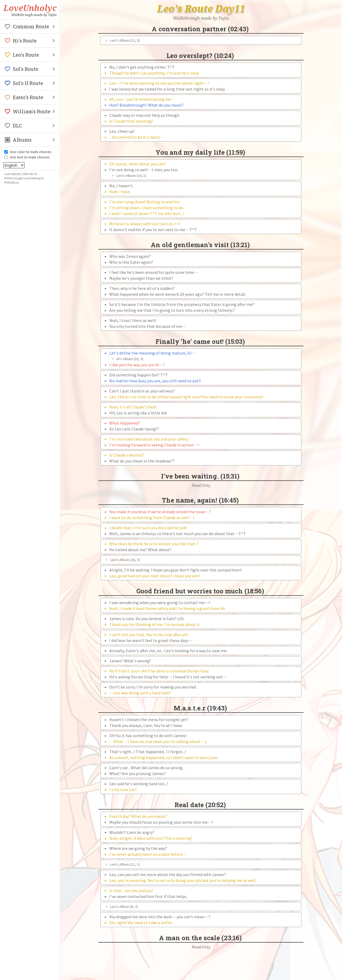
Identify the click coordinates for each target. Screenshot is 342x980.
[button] (30, 26)
